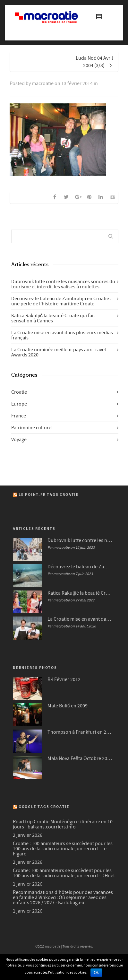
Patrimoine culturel (32, 428)
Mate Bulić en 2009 (68, 706)
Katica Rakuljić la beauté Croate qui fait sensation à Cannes (53, 318)
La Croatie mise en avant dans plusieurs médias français (62, 335)
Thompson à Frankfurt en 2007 (80, 732)
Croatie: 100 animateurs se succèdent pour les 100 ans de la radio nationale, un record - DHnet (64, 873)
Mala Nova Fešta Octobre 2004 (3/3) (80, 758)
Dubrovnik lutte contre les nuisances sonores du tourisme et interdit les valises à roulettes (63, 284)
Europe (19, 404)
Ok (96, 973)
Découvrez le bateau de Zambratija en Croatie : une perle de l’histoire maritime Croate (61, 301)
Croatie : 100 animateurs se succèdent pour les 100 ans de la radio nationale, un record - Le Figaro (63, 849)
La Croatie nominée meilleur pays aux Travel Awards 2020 (59, 352)
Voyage (19, 440)
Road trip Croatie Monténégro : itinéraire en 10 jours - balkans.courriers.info (63, 824)
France (19, 416)
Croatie (19, 392)
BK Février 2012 (64, 679)
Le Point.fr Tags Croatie (49, 495)
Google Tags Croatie (44, 807)
